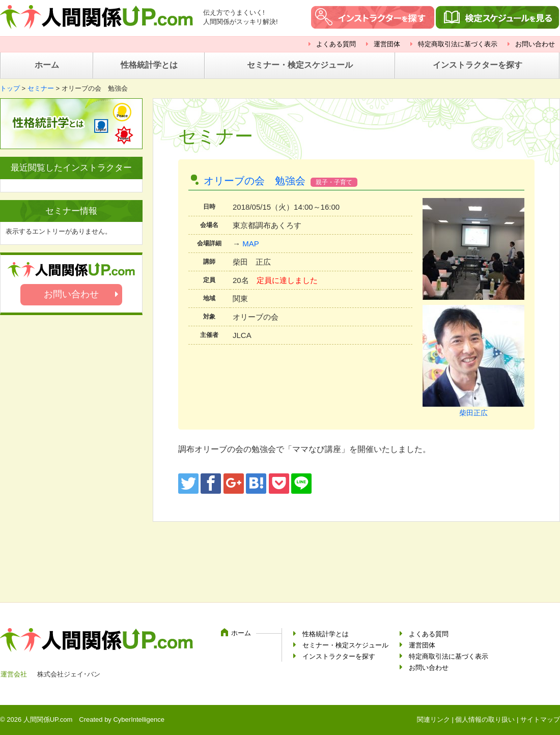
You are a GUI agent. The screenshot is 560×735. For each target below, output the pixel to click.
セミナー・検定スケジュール (300, 65)
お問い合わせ (535, 44)
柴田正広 (473, 413)
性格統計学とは (149, 65)
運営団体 (387, 44)
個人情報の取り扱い (485, 719)
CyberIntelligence (138, 719)
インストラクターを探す (478, 65)
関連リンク (433, 719)
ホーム (47, 65)
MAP (251, 244)
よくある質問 (336, 44)
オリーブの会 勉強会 (255, 181)
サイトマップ (540, 719)
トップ (10, 88)
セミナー (41, 88)
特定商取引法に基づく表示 (458, 44)
